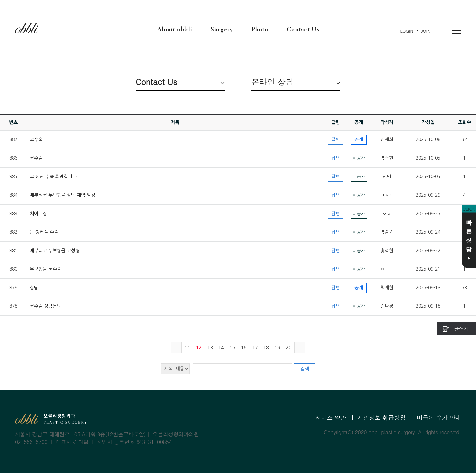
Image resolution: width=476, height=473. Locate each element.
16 (244, 348)
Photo (260, 29)
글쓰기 (461, 329)
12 (199, 348)
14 (221, 348)
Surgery (222, 29)
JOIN (426, 31)
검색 (305, 369)
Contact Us (303, 29)
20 (289, 348)
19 (277, 348)
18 (266, 348)
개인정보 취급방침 (381, 418)
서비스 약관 (331, 418)
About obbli (175, 29)
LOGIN (407, 31)
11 (187, 348)
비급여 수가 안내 (439, 418)
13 (210, 348)
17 (255, 348)
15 (232, 348)
